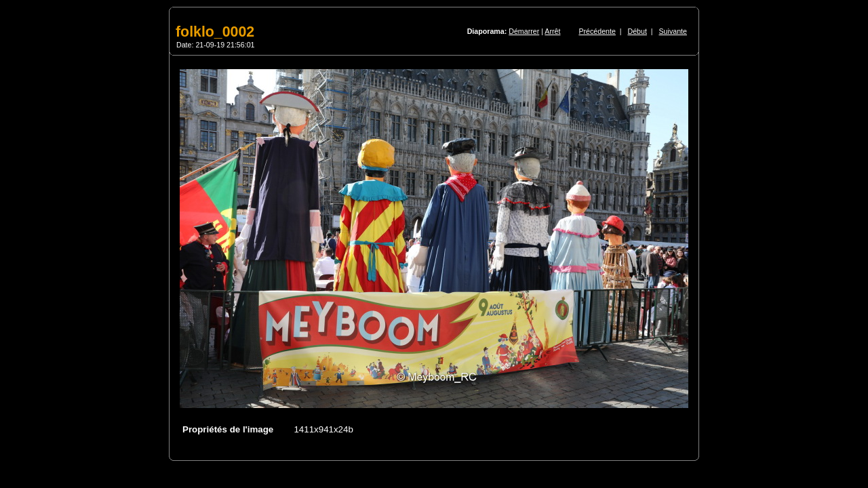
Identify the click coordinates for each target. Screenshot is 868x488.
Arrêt (552, 31)
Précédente (597, 31)
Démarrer (524, 31)
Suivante (673, 31)
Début (637, 31)
